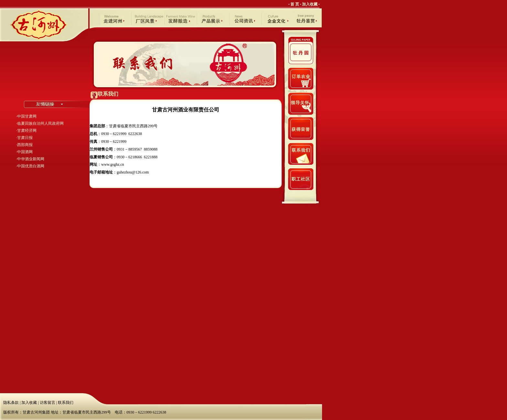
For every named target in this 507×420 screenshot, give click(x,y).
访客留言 (48, 403)
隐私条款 (11, 403)
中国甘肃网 (27, 116)
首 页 (295, 4)
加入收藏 (310, 4)
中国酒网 (25, 152)
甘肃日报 (25, 138)
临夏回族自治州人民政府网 (40, 123)
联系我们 (66, 403)
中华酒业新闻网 (31, 159)
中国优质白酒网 (31, 166)
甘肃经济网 (27, 131)
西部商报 (25, 145)
